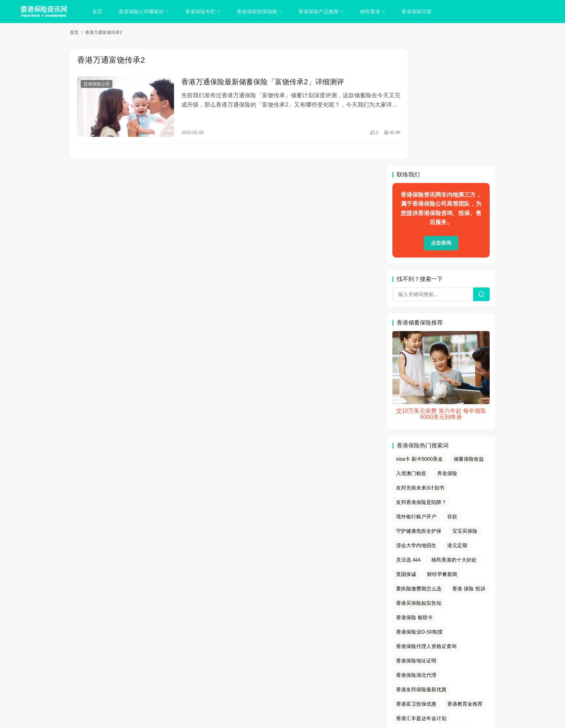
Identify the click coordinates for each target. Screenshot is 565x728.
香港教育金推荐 (465, 587)
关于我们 (230, 663)
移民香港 (372, 12)
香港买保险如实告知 (419, 486)
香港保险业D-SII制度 (419, 515)
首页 (99, 12)
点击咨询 (441, 126)
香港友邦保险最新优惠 (421, 573)
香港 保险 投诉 (469, 472)
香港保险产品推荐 (320, 12)
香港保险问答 (418, 12)
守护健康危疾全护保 (419, 414)
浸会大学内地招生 (416, 429)
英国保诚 (406, 457)
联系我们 (335, 663)
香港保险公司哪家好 (143, 12)
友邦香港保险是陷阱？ (421, 385)
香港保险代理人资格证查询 (426, 530)
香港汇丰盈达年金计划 (421, 602)
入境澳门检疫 (411, 357)
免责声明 (311, 663)
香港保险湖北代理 (416, 558)
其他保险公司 (97, 84)
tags (273, 672)
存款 (452, 400)
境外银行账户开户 (416, 400)
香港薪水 (457, 616)
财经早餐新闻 (442, 457)
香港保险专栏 (202, 12)
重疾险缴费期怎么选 (419, 472)
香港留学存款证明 (416, 616)
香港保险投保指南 (258, 12)
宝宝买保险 (465, 414)
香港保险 (312, 681)
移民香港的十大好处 (454, 443)
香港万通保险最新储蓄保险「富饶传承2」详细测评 (254, 82)
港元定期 (457, 429)
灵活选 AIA (408, 443)
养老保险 (447, 357)
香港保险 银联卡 (414, 501)
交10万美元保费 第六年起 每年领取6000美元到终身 (441, 297)
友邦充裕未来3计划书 (420, 371)
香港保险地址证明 (416, 544)
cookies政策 (282, 663)
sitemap (288, 672)
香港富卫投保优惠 (416, 587)
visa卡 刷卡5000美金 (419, 343)
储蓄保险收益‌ (469, 343)
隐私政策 (255, 663)
